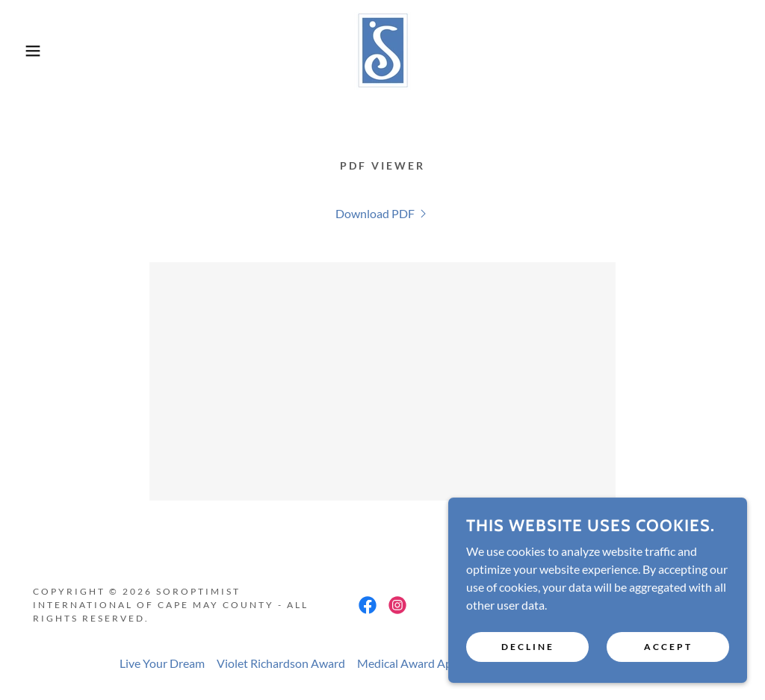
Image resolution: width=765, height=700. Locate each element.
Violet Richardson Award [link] (281, 663)
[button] (38, 51)
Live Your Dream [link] (162, 663)
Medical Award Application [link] (427, 663)
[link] (382, 49)
